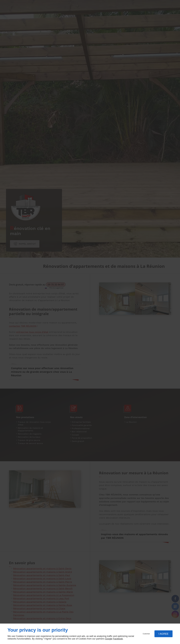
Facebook (118, 639)
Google (109, 639)
